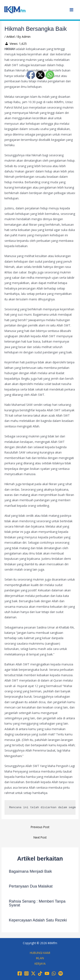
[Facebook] (20, 973)
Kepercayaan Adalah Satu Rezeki (38, 920)
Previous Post (40, 827)
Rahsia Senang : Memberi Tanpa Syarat (37, 903)
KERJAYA (40, 964)
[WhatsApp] (54, 973)
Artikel (11, 37)
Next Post (40, 837)
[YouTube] (47, 973)
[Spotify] (61, 973)
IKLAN (40, 958)
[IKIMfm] (15, 10)
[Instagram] (26, 973)
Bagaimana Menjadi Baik (31, 871)
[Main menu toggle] (72, 10)
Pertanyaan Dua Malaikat (31, 886)
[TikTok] (40, 973)
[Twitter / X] (33, 973)
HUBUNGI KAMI (40, 953)
